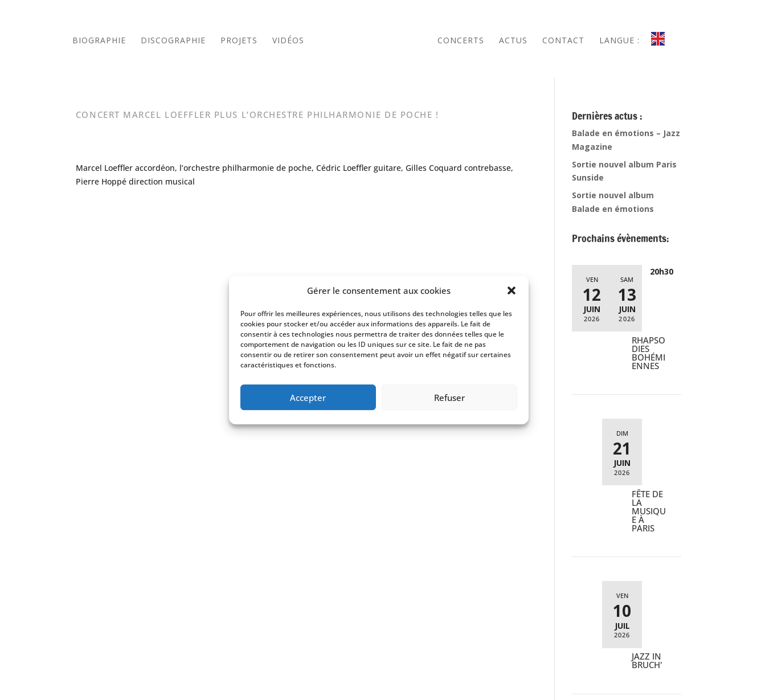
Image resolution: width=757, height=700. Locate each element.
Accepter (308, 398)
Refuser (449, 398)
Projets (239, 40)
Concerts (461, 40)
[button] (512, 290)
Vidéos (288, 40)
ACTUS (513, 40)
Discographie (173, 40)
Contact (563, 40)
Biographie (99, 40)
